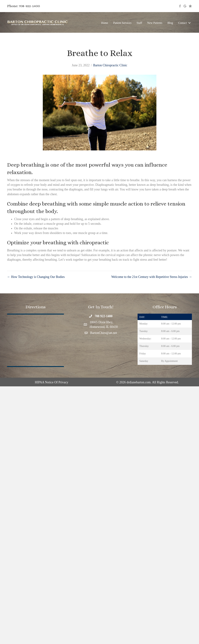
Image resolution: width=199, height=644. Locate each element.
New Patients (155, 23)
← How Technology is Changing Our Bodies (36, 277)
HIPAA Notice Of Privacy (51, 382)
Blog (170, 23)
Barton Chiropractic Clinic (110, 65)
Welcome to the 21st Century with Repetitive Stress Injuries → (152, 277)
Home (105, 23)
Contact (182, 23)
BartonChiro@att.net (104, 333)
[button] (189, 23)
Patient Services (122, 23)
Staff (139, 23)
